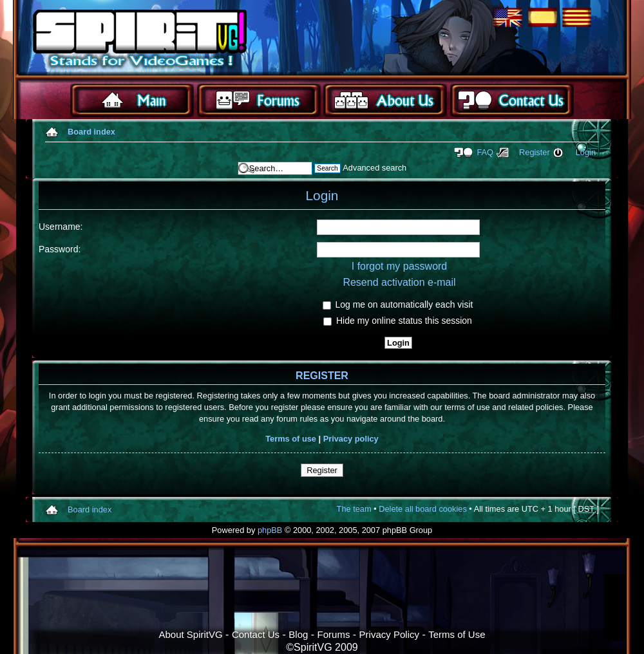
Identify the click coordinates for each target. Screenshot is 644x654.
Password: (60, 249)
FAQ (485, 152)
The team (354, 509)
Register (535, 152)
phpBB (270, 530)
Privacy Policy (389, 634)
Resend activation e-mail (399, 282)
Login (586, 152)
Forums (334, 634)
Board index (91, 132)
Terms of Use (457, 634)
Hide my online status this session (398, 321)
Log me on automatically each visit (398, 304)
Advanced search (374, 168)
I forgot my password (400, 266)
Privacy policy (351, 439)
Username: (61, 227)
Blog (298, 634)
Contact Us (256, 634)
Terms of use (291, 439)
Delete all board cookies (423, 509)
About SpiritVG (190, 634)
